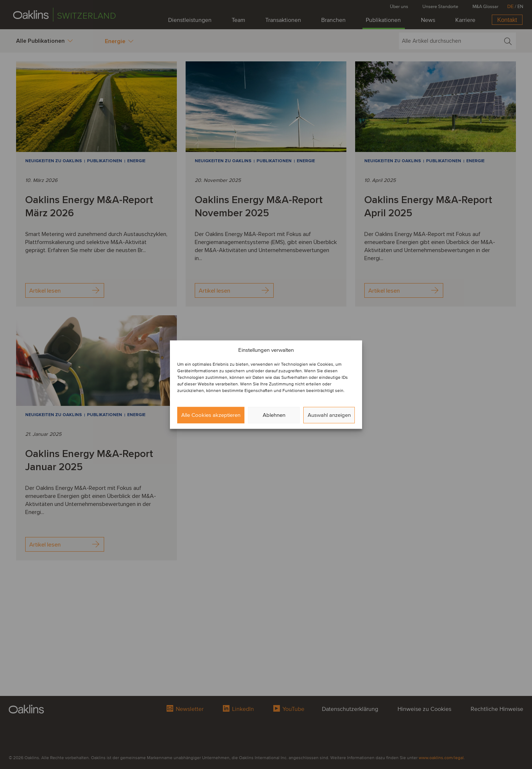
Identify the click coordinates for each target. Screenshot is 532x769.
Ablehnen (274, 415)
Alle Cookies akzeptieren (211, 415)
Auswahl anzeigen (329, 415)
